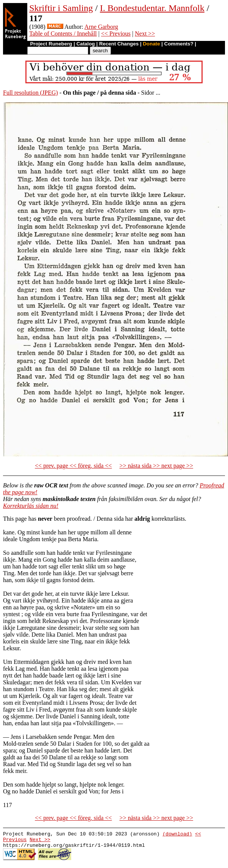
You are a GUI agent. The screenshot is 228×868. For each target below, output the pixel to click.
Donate (151, 44)
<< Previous (116, 34)
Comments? (179, 44)
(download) (177, 835)
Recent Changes (119, 44)
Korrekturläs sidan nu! (31, 506)
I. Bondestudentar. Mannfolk (152, 8)
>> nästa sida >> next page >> (156, 466)
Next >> (145, 34)
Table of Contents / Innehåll (63, 34)
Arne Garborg (101, 27)
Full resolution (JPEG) (30, 93)
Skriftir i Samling (61, 8)
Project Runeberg (51, 44)
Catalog (86, 44)
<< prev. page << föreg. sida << (73, 466)
